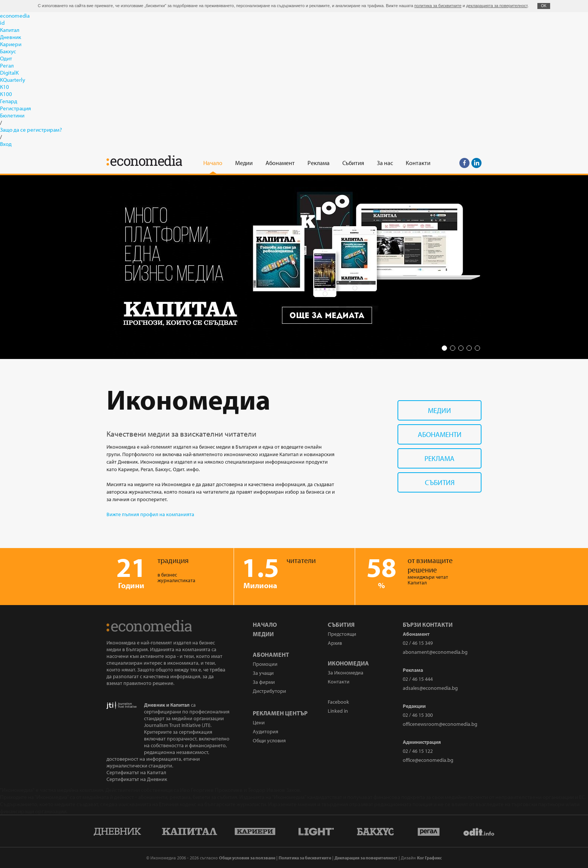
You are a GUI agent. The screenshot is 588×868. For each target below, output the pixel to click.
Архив (335, 643)
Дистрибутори (269, 691)
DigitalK (9, 73)
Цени (259, 722)
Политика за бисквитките (305, 858)
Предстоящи (342, 634)
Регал (7, 65)
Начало (265, 625)
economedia (15, 16)
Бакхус (8, 51)
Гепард (9, 101)
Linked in (338, 711)
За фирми (264, 682)
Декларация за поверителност (366, 858)
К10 (4, 87)
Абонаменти (440, 434)
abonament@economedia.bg (435, 652)
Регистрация (15, 108)
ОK (544, 6)
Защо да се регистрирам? (31, 130)
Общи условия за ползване (247, 858)
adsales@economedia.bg (430, 688)
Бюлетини (12, 115)
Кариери (11, 44)
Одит (6, 58)
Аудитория (265, 731)
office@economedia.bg (428, 760)
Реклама (439, 458)
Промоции (265, 664)
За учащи (263, 673)
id (2, 23)
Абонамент (271, 655)
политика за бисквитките (438, 6)
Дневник (10, 37)
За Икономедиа (346, 673)
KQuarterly (13, 80)
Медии (439, 410)
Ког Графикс (429, 858)
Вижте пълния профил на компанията (150, 514)
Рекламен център (280, 713)
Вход (6, 144)
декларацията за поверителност (497, 6)
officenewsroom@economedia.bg (440, 724)
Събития (440, 482)
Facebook (338, 702)
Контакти (339, 682)
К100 (6, 94)
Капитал (10, 30)
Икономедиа (348, 663)
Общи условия (269, 740)
